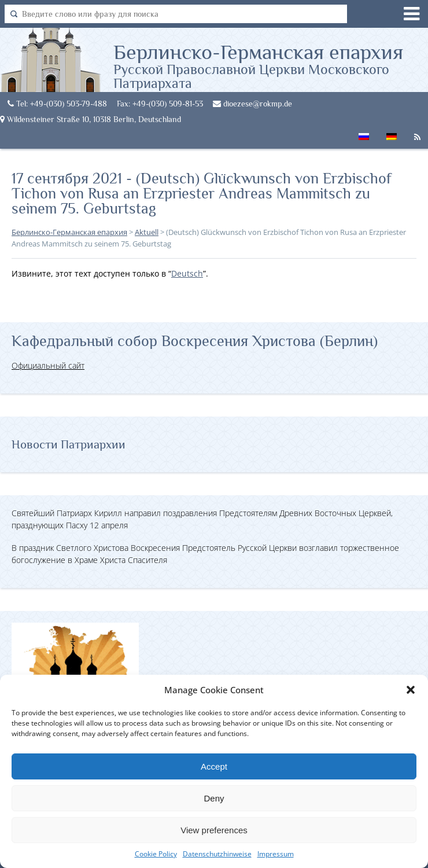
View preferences (214, 830)
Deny (214, 798)
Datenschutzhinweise (217, 854)
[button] (411, 690)
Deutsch (187, 273)
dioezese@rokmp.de (252, 104)
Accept (214, 766)
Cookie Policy (156, 854)
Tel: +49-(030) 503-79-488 (57, 104)
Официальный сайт (48, 365)
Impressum (276, 854)
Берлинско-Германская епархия (271, 65)
